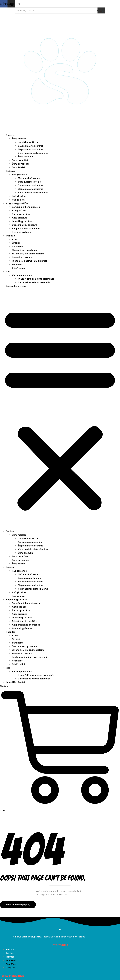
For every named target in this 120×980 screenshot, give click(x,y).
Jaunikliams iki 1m (28, 142)
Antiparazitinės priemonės (26, 229)
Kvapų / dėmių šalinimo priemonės (36, 279)
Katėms (10, 171)
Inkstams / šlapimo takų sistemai (29, 261)
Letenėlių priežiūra (22, 221)
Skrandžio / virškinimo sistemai (29, 254)
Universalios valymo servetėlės (34, 282)
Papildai (11, 236)
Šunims (10, 135)
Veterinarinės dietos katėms (33, 193)
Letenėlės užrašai (16, 286)
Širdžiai (16, 243)
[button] (60, 409)
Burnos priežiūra (21, 214)
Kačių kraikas (19, 196)
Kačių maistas (19, 175)
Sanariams (18, 246)
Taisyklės (10, 957)
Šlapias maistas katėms (31, 189)
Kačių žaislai (19, 200)
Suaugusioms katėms (29, 182)
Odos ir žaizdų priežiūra (25, 225)
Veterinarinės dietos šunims (33, 153)
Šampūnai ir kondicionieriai (27, 207)
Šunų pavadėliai (20, 164)
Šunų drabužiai (20, 160)
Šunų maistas (19, 139)
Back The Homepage (17, 905)
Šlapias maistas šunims (31, 149)
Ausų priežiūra (20, 218)
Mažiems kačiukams (29, 178)
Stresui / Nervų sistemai (25, 250)
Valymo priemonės (22, 275)
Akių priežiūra (19, 211)
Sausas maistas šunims (31, 146)
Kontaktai (10, 950)
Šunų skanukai (26, 157)
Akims (15, 239)
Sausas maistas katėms (31, 185)
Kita (8, 272)
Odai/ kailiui (18, 268)
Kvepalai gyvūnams (22, 232)
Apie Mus (10, 953)
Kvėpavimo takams (22, 257)
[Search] (101, 10)
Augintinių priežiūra (17, 203)
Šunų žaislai (18, 167)
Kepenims (17, 264)
